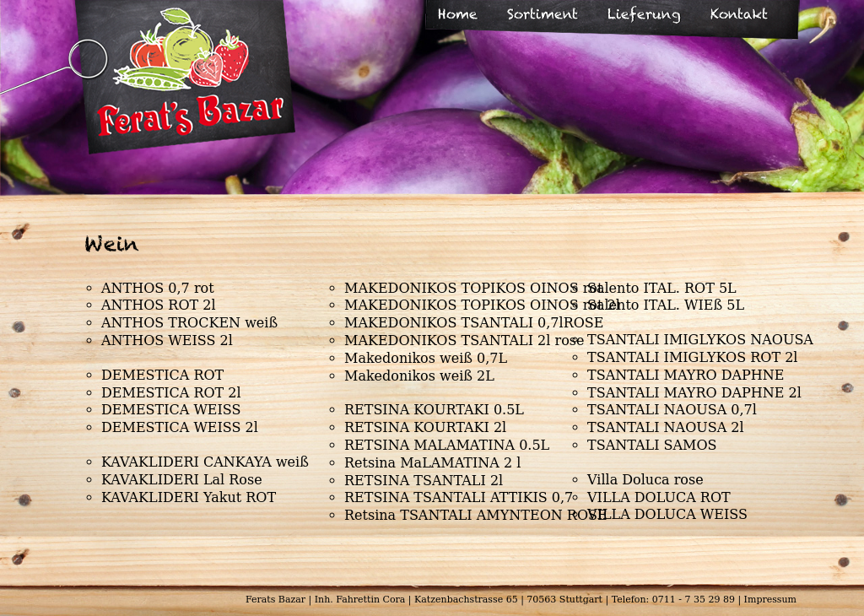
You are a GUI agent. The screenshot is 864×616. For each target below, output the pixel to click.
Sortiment (543, 14)
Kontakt (739, 14)
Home (458, 14)
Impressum (770, 600)
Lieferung (644, 14)
